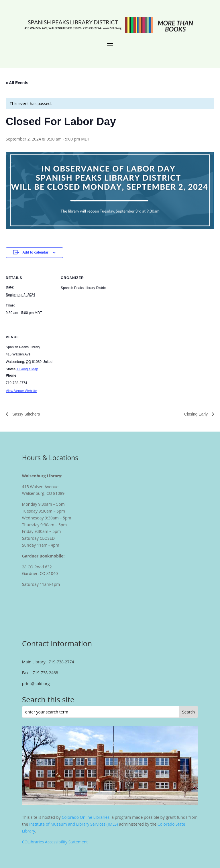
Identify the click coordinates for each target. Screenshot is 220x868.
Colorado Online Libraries (86, 817)
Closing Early (197, 414)
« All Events (17, 83)
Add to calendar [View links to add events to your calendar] (35, 252)
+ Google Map (27, 369)
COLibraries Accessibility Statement (55, 842)
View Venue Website (21, 391)
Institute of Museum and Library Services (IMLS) (74, 824)
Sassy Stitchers (25, 414)
